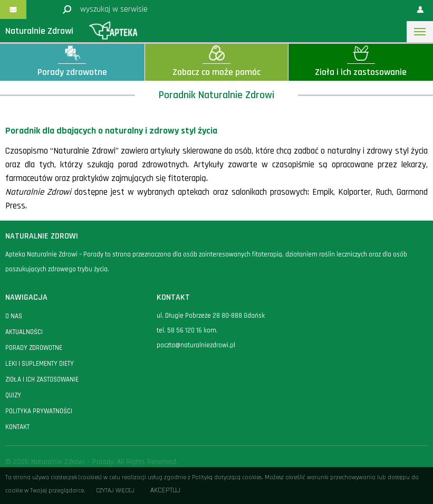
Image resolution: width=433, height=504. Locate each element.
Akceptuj (165, 491)
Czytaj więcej (115, 491)
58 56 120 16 (185, 330)
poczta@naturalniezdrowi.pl (196, 345)
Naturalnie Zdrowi (39, 31)
